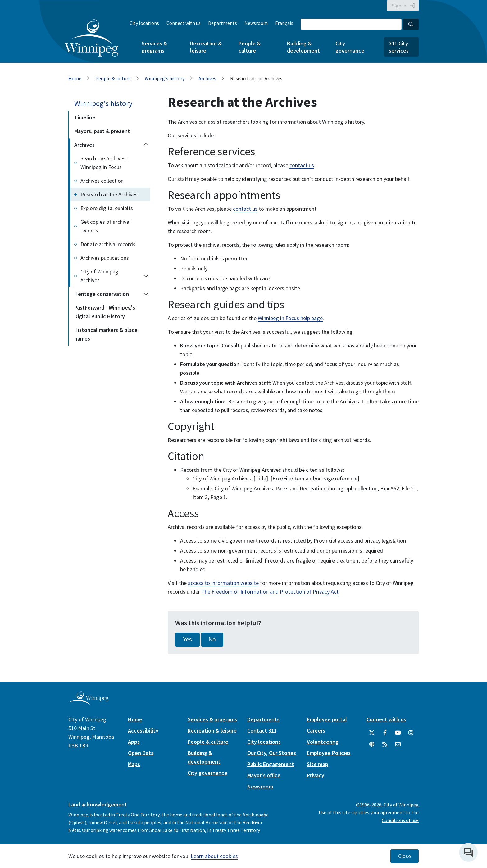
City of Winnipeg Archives (99, 276)
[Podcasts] (372, 745)
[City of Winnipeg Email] (398, 745)
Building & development (303, 47)
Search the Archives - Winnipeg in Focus (105, 163)
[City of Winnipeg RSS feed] (385, 745)
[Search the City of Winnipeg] (351, 24)
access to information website (223, 583)
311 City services (399, 47)
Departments (223, 23)
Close (405, 856)
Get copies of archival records (105, 226)
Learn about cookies (214, 856)
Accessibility (143, 730)
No (212, 640)
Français (284, 23)
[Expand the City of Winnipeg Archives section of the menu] (146, 276)
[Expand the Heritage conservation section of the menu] (146, 294)
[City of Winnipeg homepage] (88, 703)
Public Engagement (271, 764)
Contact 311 (262, 730)
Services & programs (154, 47)
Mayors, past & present (102, 131)
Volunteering (323, 742)
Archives (207, 78)
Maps (134, 764)
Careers (316, 730)
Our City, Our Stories (272, 753)
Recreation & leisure (206, 47)
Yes (187, 640)
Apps (134, 742)
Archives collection (102, 181)
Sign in (399, 6)
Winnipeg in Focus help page (290, 318)
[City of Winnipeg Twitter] (372, 733)
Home (75, 78)
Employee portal (327, 719)
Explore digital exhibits (107, 208)
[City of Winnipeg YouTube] (398, 733)
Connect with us (184, 23)
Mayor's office (264, 775)
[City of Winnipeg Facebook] (385, 733)
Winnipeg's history (165, 78)
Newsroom (256, 23)
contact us (302, 165)
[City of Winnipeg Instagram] (411, 733)
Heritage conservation (102, 294)
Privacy (316, 775)
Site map (318, 764)
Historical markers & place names (106, 334)
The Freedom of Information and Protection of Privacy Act (270, 592)
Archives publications (105, 258)
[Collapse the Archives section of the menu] (146, 145)
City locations (144, 23)
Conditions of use (400, 820)
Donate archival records (108, 244)
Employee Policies (329, 753)
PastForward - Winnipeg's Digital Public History (105, 312)
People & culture (250, 47)
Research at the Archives (109, 194)
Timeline (85, 117)
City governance (350, 47)
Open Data (141, 753)
